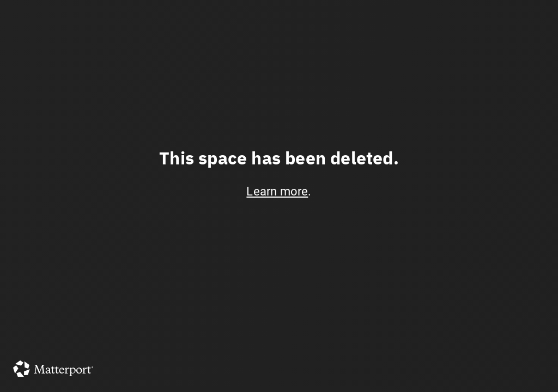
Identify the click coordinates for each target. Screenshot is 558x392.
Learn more (277, 191)
